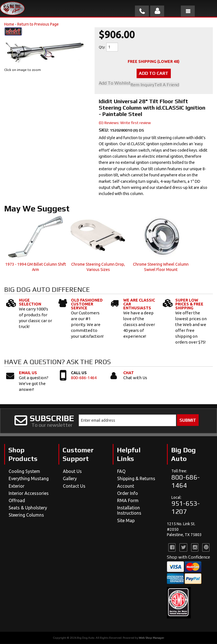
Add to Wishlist (115, 84)
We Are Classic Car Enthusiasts (139, 304)
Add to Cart (154, 74)
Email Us (28, 373)
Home (9, 24)
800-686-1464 (84, 378)
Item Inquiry (142, 85)
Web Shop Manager (151, 638)
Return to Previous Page (38, 24)
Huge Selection (30, 302)
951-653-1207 (186, 508)
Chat (129, 373)
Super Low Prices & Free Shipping (189, 304)
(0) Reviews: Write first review (125, 123)
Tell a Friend (167, 85)
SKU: (104, 130)
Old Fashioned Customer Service (87, 304)
